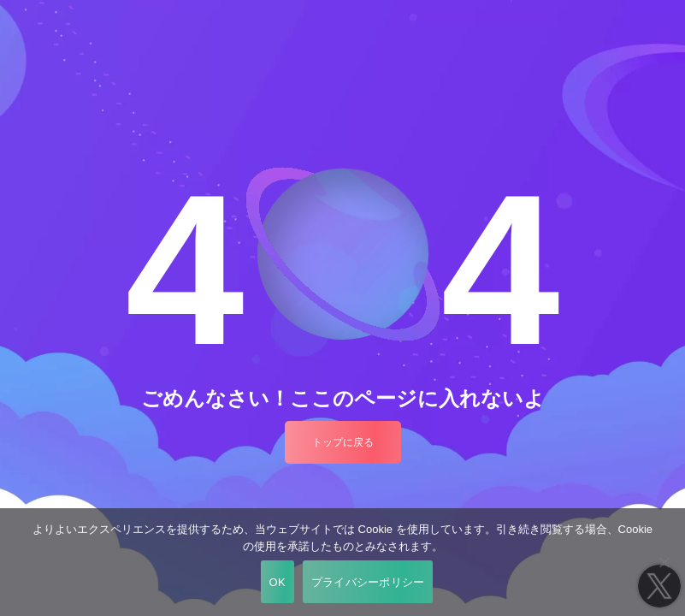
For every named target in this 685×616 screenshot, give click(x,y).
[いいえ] (664, 562)
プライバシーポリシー (368, 582)
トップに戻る (343, 442)
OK (278, 582)
